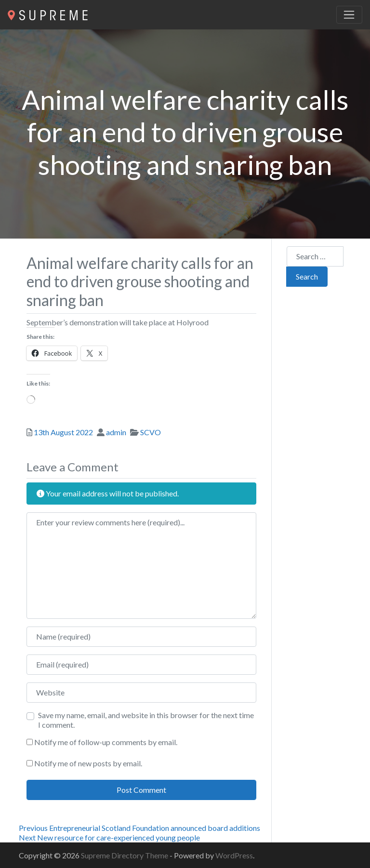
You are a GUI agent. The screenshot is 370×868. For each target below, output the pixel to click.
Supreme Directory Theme (125, 855)
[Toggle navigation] (349, 15)
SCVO (151, 432)
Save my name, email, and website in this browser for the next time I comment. (146, 720)
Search (307, 276)
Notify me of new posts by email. (88, 763)
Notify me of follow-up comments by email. (106, 742)
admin (116, 432)
